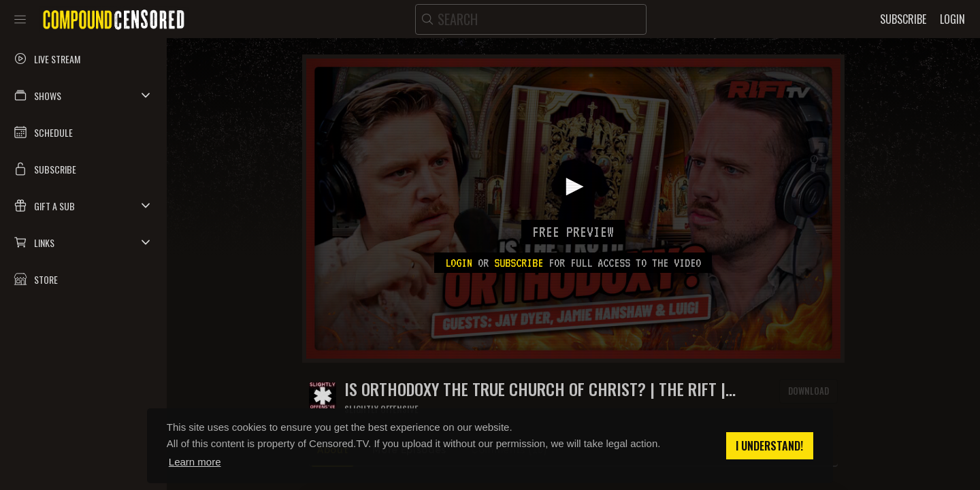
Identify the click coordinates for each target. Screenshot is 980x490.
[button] (83, 95)
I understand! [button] (769, 446)
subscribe (519, 263)
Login (459, 263)
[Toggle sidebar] (20, 19)
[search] (531, 19)
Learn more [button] (195, 462)
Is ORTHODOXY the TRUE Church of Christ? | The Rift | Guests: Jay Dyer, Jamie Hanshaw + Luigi (535, 389)
